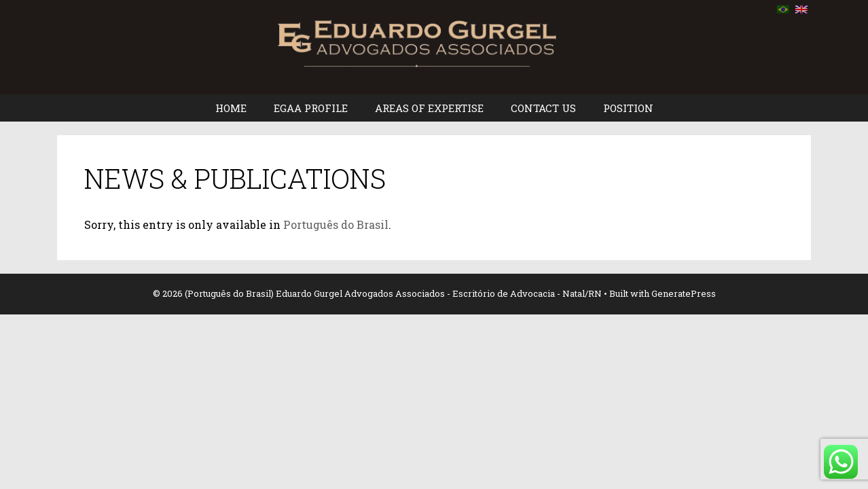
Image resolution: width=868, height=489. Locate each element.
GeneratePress (684, 293)
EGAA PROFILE (311, 108)
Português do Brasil (336, 224)
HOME (231, 108)
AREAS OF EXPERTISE (429, 108)
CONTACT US (543, 108)
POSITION (628, 108)
